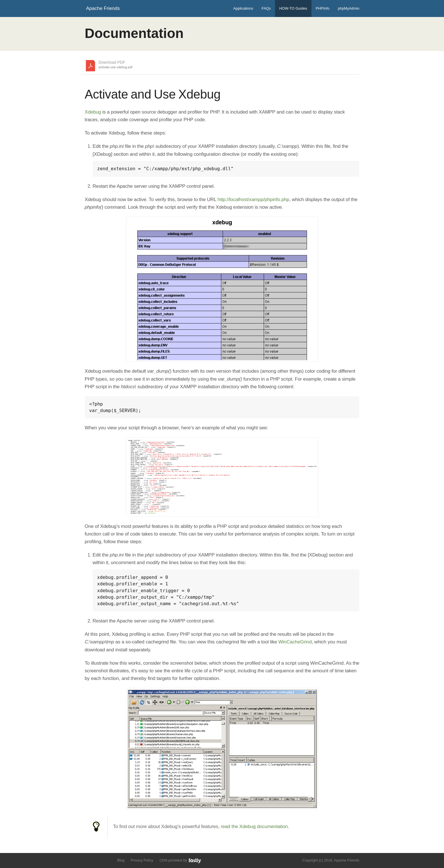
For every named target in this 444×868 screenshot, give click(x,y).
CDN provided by (181, 860)
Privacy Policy (142, 860)
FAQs (266, 8)
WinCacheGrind (295, 642)
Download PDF (115, 65)
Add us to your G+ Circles (108, 860)
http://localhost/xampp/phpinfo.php (253, 200)
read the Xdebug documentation (254, 827)
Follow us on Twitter (88, 860)
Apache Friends (103, 8)
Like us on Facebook (98, 860)
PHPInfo (323, 8)
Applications (243, 8)
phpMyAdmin (349, 8)
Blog (121, 860)
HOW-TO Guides (293, 8)
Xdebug (93, 112)
